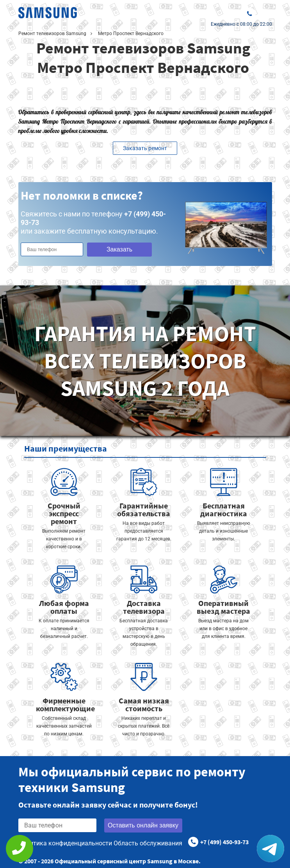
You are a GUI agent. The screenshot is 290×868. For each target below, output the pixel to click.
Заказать (119, 249)
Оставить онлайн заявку (143, 825)
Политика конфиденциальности (65, 843)
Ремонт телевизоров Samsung (52, 34)
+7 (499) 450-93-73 (224, 842)
